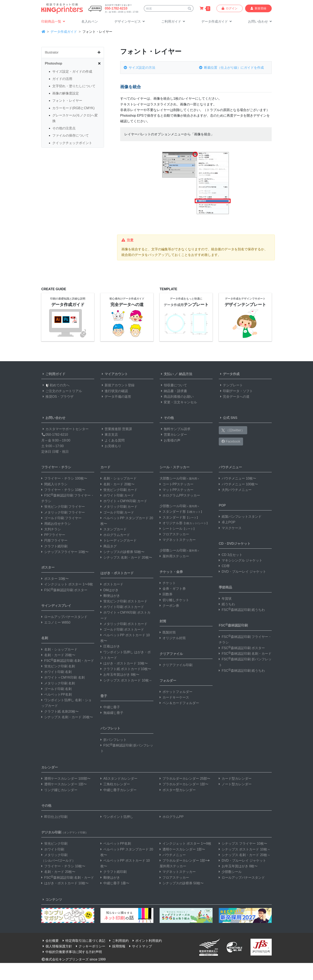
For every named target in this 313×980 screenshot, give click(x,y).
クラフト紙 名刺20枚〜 (60, 711)
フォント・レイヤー (67, 101)
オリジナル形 (184, 523)
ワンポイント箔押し (117, 817)
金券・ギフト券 (173, 589)
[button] (130, 22)
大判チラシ (51, 529)
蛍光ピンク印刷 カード (119, 490)
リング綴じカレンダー (59, 790)
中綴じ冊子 (110, 707)
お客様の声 (170, 440)
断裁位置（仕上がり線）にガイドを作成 (231, 68)
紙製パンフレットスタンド (240, 517)
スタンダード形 (182, 512)
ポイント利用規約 (147, 941)
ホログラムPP (172, 817)
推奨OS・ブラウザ (57, 397)
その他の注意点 (64, 128)
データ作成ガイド (64, 32)
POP (222, 505)
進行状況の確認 (114, 391)
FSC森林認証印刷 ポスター (64, 590)
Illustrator (52, 52)
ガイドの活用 (62, 79)
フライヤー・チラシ (56, 467)
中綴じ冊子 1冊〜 (115, 883)
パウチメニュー (230, 467)
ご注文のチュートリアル (62, 391)
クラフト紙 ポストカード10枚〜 (126, 669)
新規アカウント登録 (117, 385)
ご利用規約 (118, 941)
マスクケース (230, 528)
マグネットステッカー (178, 540)
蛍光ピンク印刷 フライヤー (63, 507)
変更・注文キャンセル (178, 402)
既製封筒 (168, 632)
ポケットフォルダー (176, 692)
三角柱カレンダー (115, 784)
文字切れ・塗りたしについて (74, 86)
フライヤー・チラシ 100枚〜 (64, 478)
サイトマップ (140, 946)
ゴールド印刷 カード (117, 512)
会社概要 (50, 941)
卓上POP (227, 522)
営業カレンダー (173, 435)
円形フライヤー (54, 540)
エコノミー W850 (56, 622)
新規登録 (258, 8)
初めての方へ (55, 385)
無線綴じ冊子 (112, 713)
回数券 (166, 594)
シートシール (178, 529)
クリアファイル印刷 (176, 665)
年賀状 (225, 599)
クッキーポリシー (90, 946)
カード (105, 467)
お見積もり (111, 446)
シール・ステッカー (175, 467)
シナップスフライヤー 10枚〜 (65, 552)
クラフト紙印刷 (54, 546)
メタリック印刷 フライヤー (63, 512)
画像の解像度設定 (66, 93)
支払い (167, 374)
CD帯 (224, 566)
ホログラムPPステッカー (180, 495)
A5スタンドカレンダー (119, 779)
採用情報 (117, 946)
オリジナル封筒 (173, 638)
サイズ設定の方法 (139, 68)
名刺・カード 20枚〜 (58, 655)
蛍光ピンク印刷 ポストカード (124, 601)
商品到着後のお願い (177, 397)
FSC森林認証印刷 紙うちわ (242, 610)
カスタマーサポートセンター (65, 429)
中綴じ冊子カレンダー (119, 790)
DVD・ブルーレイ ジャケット (242, 572)
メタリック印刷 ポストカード (124, 624)
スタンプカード (114, 529)
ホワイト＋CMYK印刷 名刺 (63, 677)
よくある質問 (112, 440)
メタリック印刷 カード (119, 507)
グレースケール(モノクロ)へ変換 (75, 118)
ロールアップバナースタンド (64, 617)
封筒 (163, 621)
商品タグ (109, 546)
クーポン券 (169, 606)
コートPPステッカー (177, 484)
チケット (168, 583)
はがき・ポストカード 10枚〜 (124, 663)
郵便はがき (110, 596)
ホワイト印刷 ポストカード (122, 607)
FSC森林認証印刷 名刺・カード (68, 661)
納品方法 (186, 374)
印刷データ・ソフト (236, 391)
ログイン (230, 8)
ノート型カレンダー (235, 784)
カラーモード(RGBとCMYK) (73, 108)
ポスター (48, 567)
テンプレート (231, 385)
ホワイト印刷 (53, 849)
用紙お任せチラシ (56, 524)
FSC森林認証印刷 (233, 625)
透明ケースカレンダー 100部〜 (66, 779)
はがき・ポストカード (117, 573)
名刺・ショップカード (59, 649)
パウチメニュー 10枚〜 (237, 478)
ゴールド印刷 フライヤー (61, 518)
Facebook (231, 441)
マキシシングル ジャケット (241, 560)
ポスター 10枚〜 (55, 579)
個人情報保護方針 (57, 946)
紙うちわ (227, 604)
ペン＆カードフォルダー (179, 703)
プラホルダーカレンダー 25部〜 (185, 779)
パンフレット (110, 728)
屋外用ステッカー (174, 556)
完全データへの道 (234, 397)
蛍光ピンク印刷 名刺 (58, 666)
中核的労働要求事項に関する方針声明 (72, 952)
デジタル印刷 (65, 832)
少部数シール (230, 872)
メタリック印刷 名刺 (58, 683)
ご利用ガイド (53, 374)
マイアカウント (114, 374)
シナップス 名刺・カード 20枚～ (245, 855)
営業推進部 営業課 (116, 429)
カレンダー (50, 767)
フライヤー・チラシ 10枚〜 (63, 490)
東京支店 (109, 435)
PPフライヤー (53, 535)
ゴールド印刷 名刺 (56, 689)
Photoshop (54, 63)
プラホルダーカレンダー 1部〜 (184, 784)
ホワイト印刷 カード (117, 495)
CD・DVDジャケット (235, 544)
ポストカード (112, 584)
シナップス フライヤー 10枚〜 (243, 844)
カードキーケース (174, 697)
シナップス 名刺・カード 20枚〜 (67, 717)
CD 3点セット (231, 555)
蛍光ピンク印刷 (54, 844)
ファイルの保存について (71, 135)
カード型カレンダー (235, 779)
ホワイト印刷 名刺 (56, 672)
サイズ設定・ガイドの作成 (72, 72)
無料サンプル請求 (175, 429)
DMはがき (109, 590)
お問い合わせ (53, 418)
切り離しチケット (174, 600)
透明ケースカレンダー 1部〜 (64, 784)
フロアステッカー (174, 534)
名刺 (45, 638)
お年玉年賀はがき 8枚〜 (120, 675)
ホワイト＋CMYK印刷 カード (124, 501)
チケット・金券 (171, 572)
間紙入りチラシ (54, 484)
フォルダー (168, 681)
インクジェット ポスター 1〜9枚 (67, 584)
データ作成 (229, 374)
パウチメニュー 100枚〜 (238, 484)
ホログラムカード (115, 535)
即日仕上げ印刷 (54, 817)
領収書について (173, 385)
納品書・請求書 (173, 391)
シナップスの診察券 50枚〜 (122, 552)
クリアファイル (171, 654)
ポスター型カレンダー (178, 790)
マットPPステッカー (177, 490)
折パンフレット (114, 740)
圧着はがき (110, 646)
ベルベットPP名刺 (57, 694)
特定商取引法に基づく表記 (83, 941)
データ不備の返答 (116, 397)
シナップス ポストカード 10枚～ (126, 680)
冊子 (104, 696)
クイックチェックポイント (72, 143)
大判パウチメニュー (235, 490)
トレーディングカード (119, 540)
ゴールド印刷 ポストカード (122, 629)
